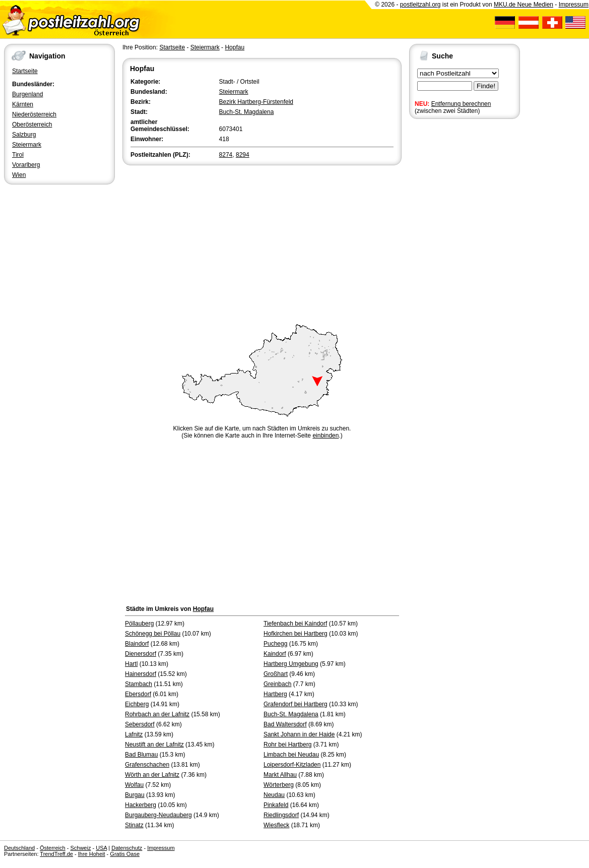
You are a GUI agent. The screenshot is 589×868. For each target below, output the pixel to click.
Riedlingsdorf (281, 815)
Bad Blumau (141, 755)
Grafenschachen (147, 765)
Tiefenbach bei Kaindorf (295, 624)
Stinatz (134, 825)
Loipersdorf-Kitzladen (292, 765)
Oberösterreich (32, 125)
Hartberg (275, 694)
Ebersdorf (138, 694)
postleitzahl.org (420, 5)
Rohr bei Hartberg (287, 745)
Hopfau (235, 47)
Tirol (18, 155)
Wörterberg (279, 785)
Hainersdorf (141, 674)
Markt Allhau (280, 775)
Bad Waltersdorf (285, 724)
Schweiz (80, 848)
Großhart (276, 674)
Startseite (25, 71)
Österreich (53, 848)
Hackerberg (141, 805)
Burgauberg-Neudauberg (158, 815)
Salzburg (24, 135)
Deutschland (19, 848)
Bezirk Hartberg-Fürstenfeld (256, 102)
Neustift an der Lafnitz (154, 745)
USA (101, 848)
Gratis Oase (125, 854)
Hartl (131, 664)
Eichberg (137, 704)
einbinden (325, 436)
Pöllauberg (139, 624)
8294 (243, 155)
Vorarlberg (26, 165)
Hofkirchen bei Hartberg (296, 634)
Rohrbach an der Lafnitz (157, 714)
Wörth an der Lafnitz (152, 775)
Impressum (574, 5)
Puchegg (275, 644)
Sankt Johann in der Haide (299, 734)
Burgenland (27, 94)
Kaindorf (275, 654)
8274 (226, 155)
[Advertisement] (262, 243)
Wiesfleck (276, 825)
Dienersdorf (141, 654)
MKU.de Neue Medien (523, 5)
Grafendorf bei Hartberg (296, 704)
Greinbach (277, 684)
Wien (19, 175)
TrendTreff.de (56, 854)
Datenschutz (127, 848)
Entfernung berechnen (461, 104)
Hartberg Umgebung (291, 664)
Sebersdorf (140, 724)
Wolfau (134, 785)
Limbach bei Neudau (291, 755)
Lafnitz (134, 734)
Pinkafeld (276, 805)
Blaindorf (137, 644)
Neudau (274, 795)
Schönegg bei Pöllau (153, 634)
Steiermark (27, 145)
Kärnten (23, 104)
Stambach (139, 684)
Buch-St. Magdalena (247, 112)
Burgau (135, 795)
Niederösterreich (34, 114)
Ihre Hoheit (92, 854)
